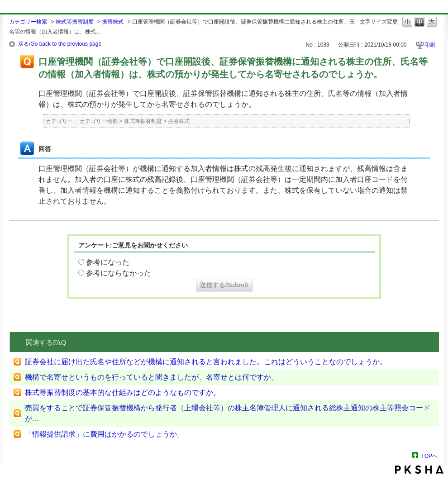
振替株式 (113, 22)
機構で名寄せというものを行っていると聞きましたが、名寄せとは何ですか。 (152, 377)
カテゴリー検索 (28, 22)
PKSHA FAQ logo (419, 470)
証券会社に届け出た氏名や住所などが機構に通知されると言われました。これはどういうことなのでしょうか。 (206, 362)
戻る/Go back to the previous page (60, 44)
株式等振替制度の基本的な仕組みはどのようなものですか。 (123, 392)
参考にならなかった (119, 273)
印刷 (430, 45)
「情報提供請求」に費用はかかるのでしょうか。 (105, 434)
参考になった (108, 262)
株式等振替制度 (75, 22)
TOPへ (429, 456)
